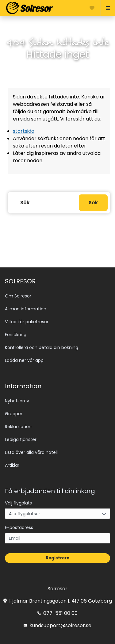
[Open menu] (105, 8)
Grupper (14, 414)
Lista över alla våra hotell (31, 452)
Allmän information (26, 309)
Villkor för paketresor (27, 322)
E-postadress (19, 527)
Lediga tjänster (21, 439)
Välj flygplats (18, 503)
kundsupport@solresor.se (57, 625)
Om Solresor (18, 296)
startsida (24, 131)
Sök (93, 203)
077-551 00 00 (57, 613)
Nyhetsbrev (17, 401)
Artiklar (12, 465)
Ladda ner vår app (24, 360)
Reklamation (18, 427)
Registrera (58, 558)
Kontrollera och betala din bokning (42, 347)
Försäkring (16, 335)
